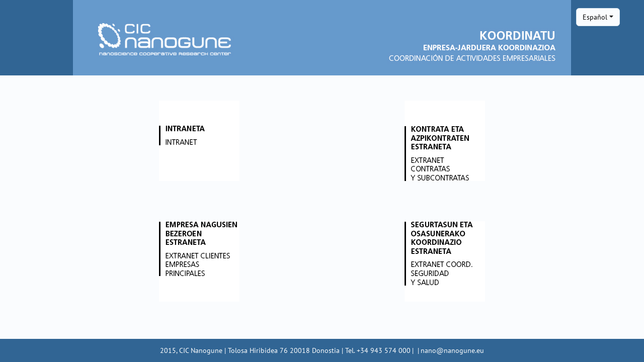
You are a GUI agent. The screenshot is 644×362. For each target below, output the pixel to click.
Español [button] (595, 17)
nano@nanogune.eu (452, 350)
